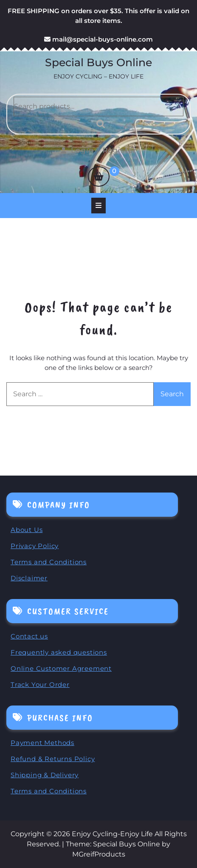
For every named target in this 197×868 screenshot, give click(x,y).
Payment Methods (42, 743)
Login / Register (98, 150)
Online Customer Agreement (61, 668)
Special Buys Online (98, 62)
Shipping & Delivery (45, 775)
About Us (27, 530)
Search (98, 124)
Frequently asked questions (59, 652)
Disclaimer (29, 578)
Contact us (29, 636)
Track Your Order (40, 685)
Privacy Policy (35, 546)
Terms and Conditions (49, 562)
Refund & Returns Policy (53, 759)
